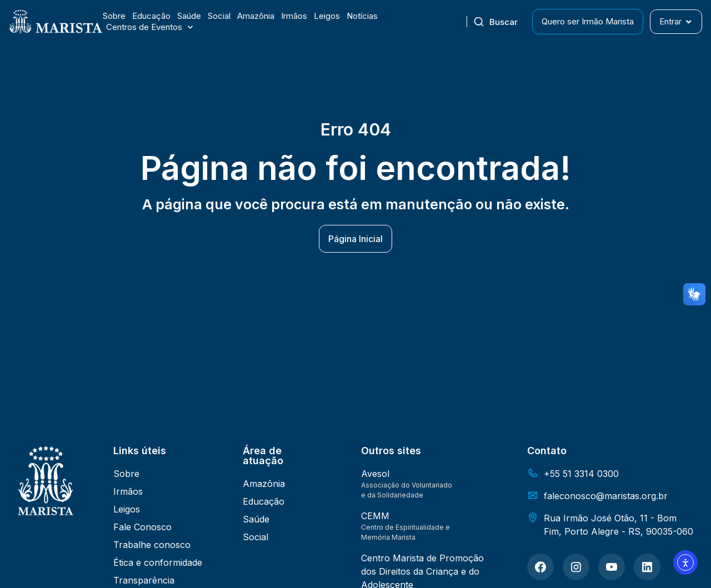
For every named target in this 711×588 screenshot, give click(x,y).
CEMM (375, 516)
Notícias (362, 16)
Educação (151, 16)
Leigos (327, 16)
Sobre (114, 16)
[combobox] (499, 22)
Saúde (189, 16)
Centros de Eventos (149, 27)
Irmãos (294, 16)
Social (219, 16)
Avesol (375, 474)
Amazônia (256, 16)
